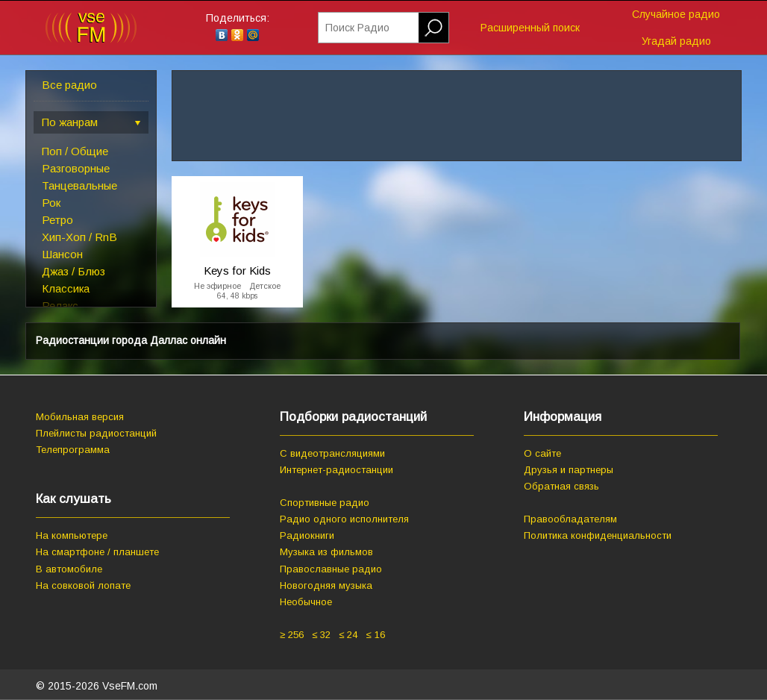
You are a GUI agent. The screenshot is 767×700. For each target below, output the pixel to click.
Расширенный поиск (530, 28)
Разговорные (76, 168)
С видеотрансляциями (332, 453)
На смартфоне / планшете (97, 552)
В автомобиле (69, 569)
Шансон (62, 254)
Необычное (306, 602)
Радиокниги (307, 535)
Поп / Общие (75, 151)
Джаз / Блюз (73, 271)
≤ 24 (348, 635)
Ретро (57, 220)
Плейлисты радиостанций (96, 433)
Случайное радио (676, 14)
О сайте (542, 453)
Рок (51, 203)
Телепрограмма (73, 450)
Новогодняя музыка (326, 585)
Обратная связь (561, 486)
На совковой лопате (83, 585)
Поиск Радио (357, 28)
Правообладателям (570, 519)
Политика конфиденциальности (598, 535)
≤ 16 (375, 635)
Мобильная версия (80, 417)
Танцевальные (79, 185)
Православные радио (331, 569)
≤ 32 (321, 635)
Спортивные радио (325, 503)
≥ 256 (292, 635)
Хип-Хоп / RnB (79, 237)
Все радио (69, 85)
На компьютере (72, 535)
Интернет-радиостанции (336, 470)
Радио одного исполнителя (344, 519)
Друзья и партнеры (569, 470)
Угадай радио (676, 41)
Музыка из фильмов (326, 552)
